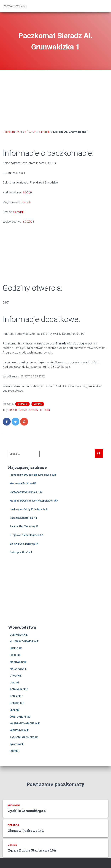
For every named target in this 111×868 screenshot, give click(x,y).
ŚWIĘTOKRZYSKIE (20, 717)
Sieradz (26, 202)
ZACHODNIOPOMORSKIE (24, 737)
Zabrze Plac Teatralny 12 (24, 526)
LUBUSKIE (15, 655)
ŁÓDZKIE (31, 132)
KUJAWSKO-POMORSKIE (24, 641)
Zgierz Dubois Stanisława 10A (32, 850)
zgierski (13, 845)
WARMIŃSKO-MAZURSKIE (25, 724)
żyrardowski (17, 744)
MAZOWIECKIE (18, 662)
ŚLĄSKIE (15, 710)
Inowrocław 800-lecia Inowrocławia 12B (33, 475)
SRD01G (45, 410)
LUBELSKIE (16, 648)
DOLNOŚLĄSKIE (19, 635)
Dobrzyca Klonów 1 (21, 552)
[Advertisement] (55, 100)
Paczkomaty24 (12, 132)
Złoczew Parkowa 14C (26, 831)
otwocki (14, 683)
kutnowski (14, 805)
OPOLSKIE (16, 676)
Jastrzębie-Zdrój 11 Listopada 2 (29, 509)
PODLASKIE (16, 696)
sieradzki (45, 132)
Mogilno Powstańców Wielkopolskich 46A (34, 501)
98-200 (27, 192)
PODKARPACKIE (19, 689)
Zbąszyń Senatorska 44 (23, 518)
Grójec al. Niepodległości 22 (26, 535)
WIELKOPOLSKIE (19, 730)
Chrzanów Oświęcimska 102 (26, 492)
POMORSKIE (17, 703)
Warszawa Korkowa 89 (23, 483)
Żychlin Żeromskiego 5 (27, 811)
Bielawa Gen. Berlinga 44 (24, 544)
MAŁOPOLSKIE (18, 669)
